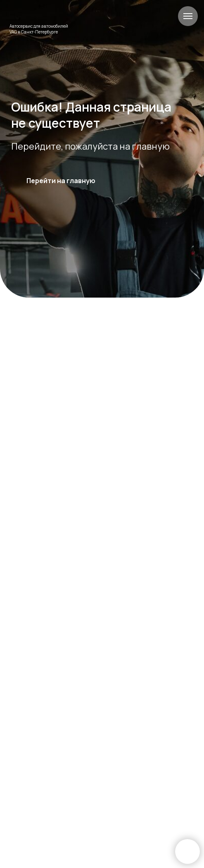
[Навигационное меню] (188, 16)
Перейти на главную (61, 181)
